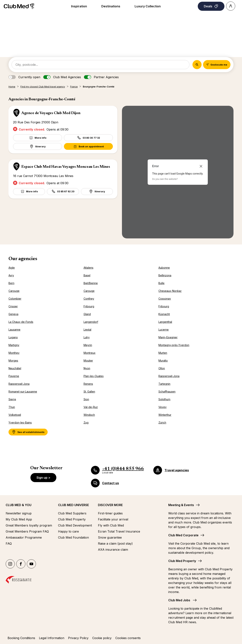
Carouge (14, 291)
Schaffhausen (167, 392)
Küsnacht (164, 314)
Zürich (162, 423)
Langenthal (165, 322)
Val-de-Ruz (91, 407)
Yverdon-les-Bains (20, 423)
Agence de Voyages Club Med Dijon (51, 113)
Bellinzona (165, 275)
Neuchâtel (15, 368)
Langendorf (91, 322)
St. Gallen (89, 392)
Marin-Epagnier (168, 337)
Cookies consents (128, 638)
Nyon (87, 368)
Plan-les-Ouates (94, 376)
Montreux (90, 353)
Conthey (89, 299)
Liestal (87, 330)
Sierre (12, 399)
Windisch (89, 415)
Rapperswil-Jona (169, 376)
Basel (87, 275)
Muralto (163, 361)
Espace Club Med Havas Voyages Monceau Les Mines (66, 167)
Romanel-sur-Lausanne (23, 392)
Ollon (162, 368)
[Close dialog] (201, 166)
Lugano (13, 337)
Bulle (161, 283)
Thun (12, 407)
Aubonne (164, 268)
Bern (11, 283)
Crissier (13, 306)
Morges (13, 361)
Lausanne (14, 330)
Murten (163, 353)
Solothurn (164, 399)
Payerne (14, 376)
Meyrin (88, 345)
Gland (87, 314)
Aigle (12, 268)
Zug (86, 423)
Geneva (13, 314)
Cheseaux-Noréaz (170, 291)
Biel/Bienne (91, 283)
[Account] (231, 6)
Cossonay (165, 299)
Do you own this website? (165, 179)
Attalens (88, 268)
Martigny (14, 345)
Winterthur (165, 415)
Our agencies (23, 259)
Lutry (87, 337)
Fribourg (89, 306)
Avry (11, 275)
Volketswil (15, 415)
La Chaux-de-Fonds (21, 322)
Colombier (15, 299)
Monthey (14, 353)
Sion (86, 399)
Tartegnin (164, 384)
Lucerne (164, 330)
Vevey (162, 407)
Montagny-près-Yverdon (174, 345)
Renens (88, 384)
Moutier (88, 361)
